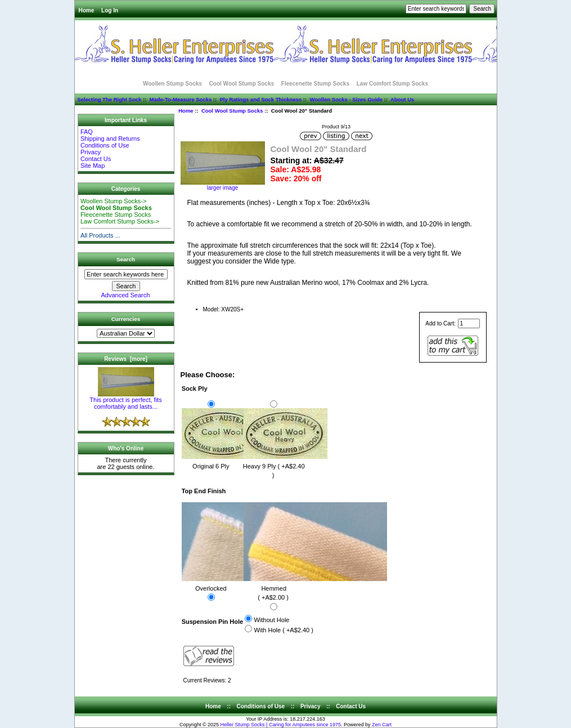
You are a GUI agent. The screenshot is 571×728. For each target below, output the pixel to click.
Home (87, 10)
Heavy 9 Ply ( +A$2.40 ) (285, 465)
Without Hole (271, 620)
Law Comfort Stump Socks (392, 84)
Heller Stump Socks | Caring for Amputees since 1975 (281, 725)
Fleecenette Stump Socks (315, 84)
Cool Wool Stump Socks (232, 111)
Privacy (91, 152)
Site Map (93, 166)
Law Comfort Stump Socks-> (120, 221)
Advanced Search (126, 295)
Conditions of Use (105, 145)
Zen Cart (382, 725)
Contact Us (96, 159)
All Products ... (100, 235)
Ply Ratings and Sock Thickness (260, 99)
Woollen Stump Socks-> (114, 201)
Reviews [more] (126, 359)
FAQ (87, 132)
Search (126, 259)
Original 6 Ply (223, 461)
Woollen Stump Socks (172, 84)
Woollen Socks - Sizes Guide (346, 99)
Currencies (126, 319)
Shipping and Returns (110, 139)
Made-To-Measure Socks (181, 99)
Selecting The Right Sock (109, 99)
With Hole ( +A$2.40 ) (283, 630)
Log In (110, 10)
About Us (402, 99)
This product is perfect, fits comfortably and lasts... (125, 400)
